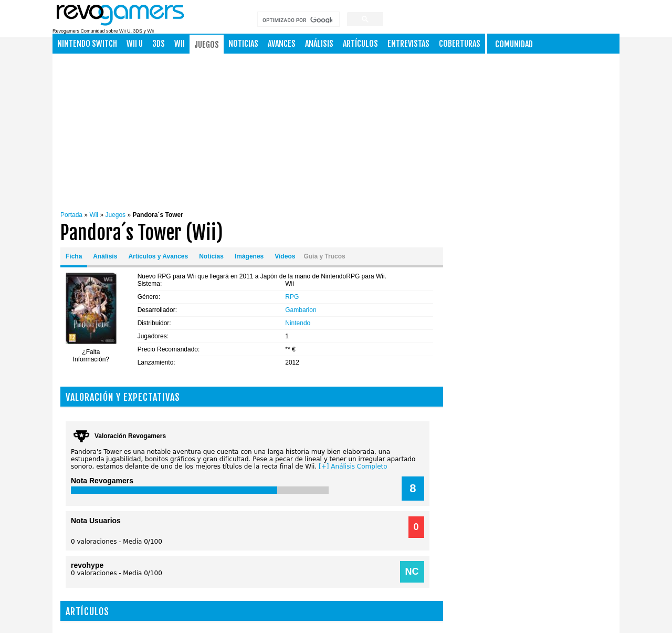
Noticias (243, 44)
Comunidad (514, 44)
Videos (285, 256)
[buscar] (297, 20)
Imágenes (249, 256)
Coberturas (460, 44)
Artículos (360, 44)
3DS (159, 44)
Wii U (135, 44)
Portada (71, 215)
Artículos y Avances (158, 256)
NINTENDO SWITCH (87, 44)
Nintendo (298, 323)
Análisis (319, 44)
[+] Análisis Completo (353, 466)
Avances (282, 44)
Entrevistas (408, 44)
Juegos (207, 45)
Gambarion (301, 310)
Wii (180, 44)
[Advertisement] (362, 130)
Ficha (74, 256)
